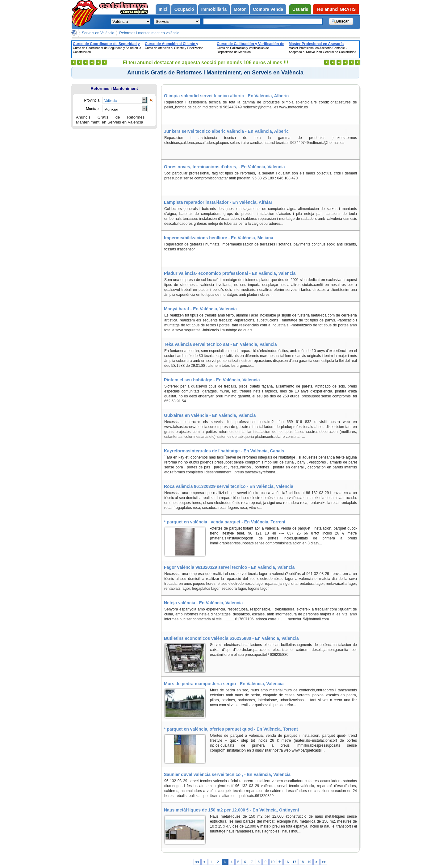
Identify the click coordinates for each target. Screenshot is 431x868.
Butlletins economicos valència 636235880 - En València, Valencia (231, 638)
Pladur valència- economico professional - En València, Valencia (230, 273)
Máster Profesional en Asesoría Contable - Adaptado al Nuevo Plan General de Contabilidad (319, 44)
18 (302, 862)
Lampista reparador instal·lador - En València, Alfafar (218, 202)
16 (287, 862)
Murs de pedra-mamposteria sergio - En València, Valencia (224, 684)
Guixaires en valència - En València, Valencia (210, 415)
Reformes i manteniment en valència (149, 33)
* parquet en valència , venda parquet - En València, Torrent (225, 522)
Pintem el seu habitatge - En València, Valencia (212, 380)
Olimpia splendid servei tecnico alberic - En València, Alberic (226, 96)
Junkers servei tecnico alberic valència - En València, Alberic (226, 131)
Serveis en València (98, 33)
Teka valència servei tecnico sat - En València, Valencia (220, 344)
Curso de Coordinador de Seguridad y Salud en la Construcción (106, 44)
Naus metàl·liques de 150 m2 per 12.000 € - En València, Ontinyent (232, 810)
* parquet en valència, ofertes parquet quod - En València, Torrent (231, 729)
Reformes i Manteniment (114, 88)
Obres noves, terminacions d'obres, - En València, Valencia (224, 167)
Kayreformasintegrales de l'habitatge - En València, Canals (224, 451)
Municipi (111, 109)
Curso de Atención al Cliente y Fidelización (172, 44)
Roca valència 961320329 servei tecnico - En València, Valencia (229, 486)
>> (324, 862)
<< (197, 862)
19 (309, 862)
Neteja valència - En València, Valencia (203, 603)
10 (273, 862)
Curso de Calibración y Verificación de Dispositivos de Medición (251, 44)
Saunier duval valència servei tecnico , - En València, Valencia (227, 774)
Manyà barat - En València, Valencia (200, 309)
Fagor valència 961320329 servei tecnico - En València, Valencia (229, 567)
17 (294, 862)
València (111, 101)
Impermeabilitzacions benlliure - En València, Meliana (219, 238)
